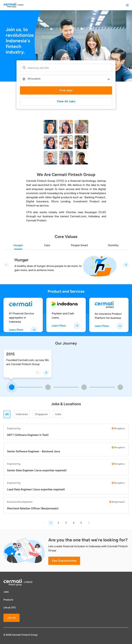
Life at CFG (10, 608)
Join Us (12, 618)
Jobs (6, 592)
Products (8, 600)
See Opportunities (64, 561)
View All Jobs (66, 101)
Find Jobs (66, 90)
